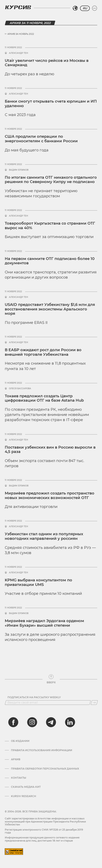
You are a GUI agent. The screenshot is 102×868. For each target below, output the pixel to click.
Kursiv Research (24, 796)
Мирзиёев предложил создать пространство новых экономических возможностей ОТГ (50, 496)
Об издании (20, 741)
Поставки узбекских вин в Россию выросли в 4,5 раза (50, 450)
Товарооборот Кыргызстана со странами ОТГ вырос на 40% (50, 226)
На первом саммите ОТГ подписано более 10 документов (50, 261)
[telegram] (51, 722)
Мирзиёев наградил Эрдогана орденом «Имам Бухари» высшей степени (44, 623)
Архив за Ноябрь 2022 (19, 34)
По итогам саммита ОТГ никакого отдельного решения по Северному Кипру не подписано (51, 180)
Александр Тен (18, 53)
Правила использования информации (42, 750)
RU (85, 8)
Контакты (19, 778)
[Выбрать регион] (75, 8)
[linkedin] (70, 722)
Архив (16, 759)
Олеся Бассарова (20, 389)
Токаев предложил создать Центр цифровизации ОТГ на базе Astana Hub (44, 398)
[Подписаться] (94, 703)
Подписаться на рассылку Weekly (34, 697)
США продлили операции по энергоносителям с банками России (42, 139)
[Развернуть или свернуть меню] (95, 8)
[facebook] (13, 722)
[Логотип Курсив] (18, 7)
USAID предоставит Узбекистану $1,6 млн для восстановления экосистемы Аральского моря (50, 309)
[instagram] (32, 722)
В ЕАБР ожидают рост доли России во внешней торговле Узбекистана (43, 352)
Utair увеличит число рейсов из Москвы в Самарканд (47, 63)
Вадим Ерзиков (19, 170)
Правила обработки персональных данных (45, 769)
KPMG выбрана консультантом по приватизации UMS (38, 582)
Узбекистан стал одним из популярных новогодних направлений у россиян (44, 536)
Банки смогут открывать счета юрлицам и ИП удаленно (51, 104)
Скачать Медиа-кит (26, 787)
